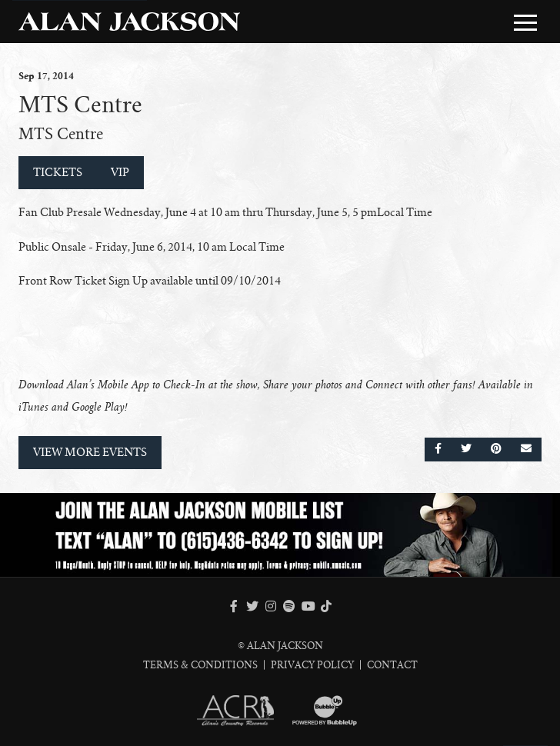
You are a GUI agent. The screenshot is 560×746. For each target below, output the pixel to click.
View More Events (90, 452)
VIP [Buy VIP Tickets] (120, 172)
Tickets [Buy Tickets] (58, 172)
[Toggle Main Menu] (525, 22)
